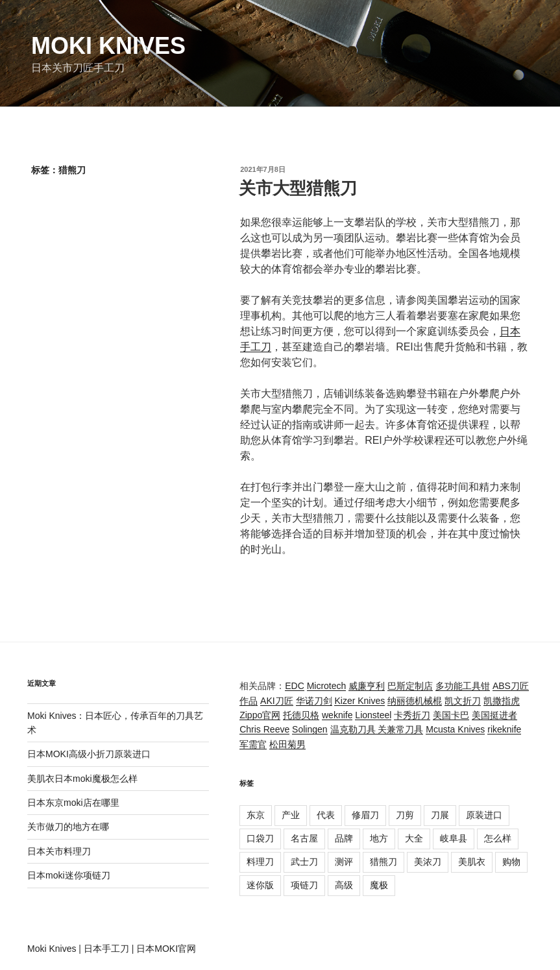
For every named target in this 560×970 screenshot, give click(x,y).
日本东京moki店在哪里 (73, 803)
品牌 (344, 838)
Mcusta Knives (455, 729)
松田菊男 (287, 744)
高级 (344, 885)
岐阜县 (454, 838)
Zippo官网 (260, 715)
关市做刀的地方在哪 (68, 827)
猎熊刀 (383, 862)
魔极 (379, 885)
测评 (344, 862)
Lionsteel (373, 715)
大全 (414, 838)
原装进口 (484, 815)
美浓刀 (428, 862)
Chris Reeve (264, 729)
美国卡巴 (451, 715)
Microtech (327, 686)
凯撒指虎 (502, 701)
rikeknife (504, 729)
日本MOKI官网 (166, 949)
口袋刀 (260, 838)
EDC (295, 686)
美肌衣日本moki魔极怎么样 (82, 779)
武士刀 (304, 862)
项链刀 (304, 885)
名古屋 (304, 838)
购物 (511, 862)
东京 (256, 815)
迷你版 (260, 885)
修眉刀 (365, 815)
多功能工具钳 (463, 686)
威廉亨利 (367, 686)
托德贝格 (301, 715)
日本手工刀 (106, 949)
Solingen (310, 729)
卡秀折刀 (412, 715)
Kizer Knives (359, 701)
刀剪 (405, 815)
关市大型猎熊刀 (298, 188)
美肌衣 (472, 862)
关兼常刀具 (400, 729)
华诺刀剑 (314, 701)
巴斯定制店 (410, 686)
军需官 (253, 744)
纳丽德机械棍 (415, 701)
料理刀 (260, 862)
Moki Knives (108, 46)
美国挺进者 (494, 715)
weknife (337, 715)
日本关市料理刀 (59, 851)
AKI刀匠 (277, 701)
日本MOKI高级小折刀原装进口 (89, 754)
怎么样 (498, 838)
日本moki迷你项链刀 (69, 875)
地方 (379, 838)
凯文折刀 (463, 701)
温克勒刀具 (354, 729)
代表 (326, 815)
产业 (291, 815)
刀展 (440, 815)
